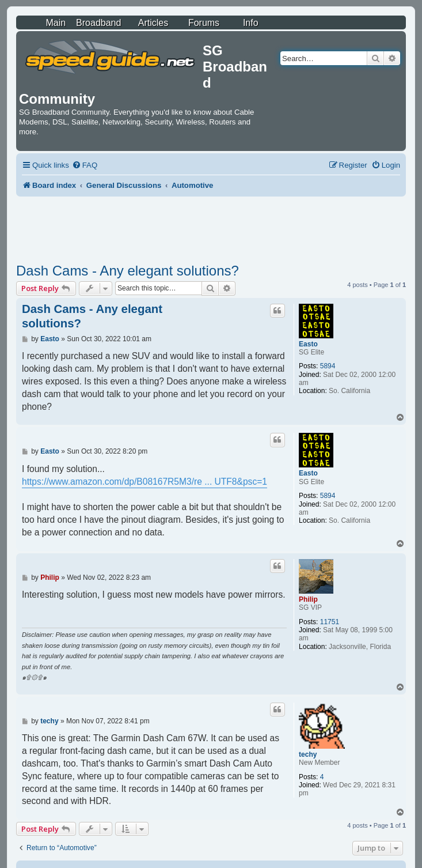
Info (251, 23)
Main (56, 23)
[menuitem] (85, 165)
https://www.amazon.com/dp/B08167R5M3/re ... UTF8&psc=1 (145, 482)
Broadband (98, 23)
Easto (308, 344)
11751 (330, 622)
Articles (153, 23)
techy (308, 754)
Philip (308, 599)
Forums (204, 23)
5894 (328, 366)
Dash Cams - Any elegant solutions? (128, 271)
